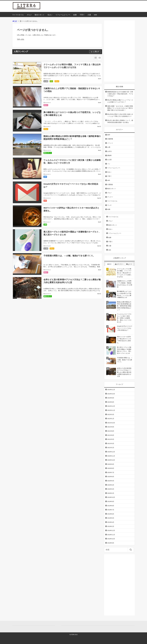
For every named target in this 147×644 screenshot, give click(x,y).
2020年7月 (111, 472)
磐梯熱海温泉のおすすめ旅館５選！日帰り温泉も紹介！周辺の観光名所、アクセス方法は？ (120, 94)
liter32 (99, 126)
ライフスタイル (18, 15)
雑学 (109, 135)
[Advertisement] (119, 51)
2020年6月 (111, 477)
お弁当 (109, 151)
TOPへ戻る (21, 39)
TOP (15, 21)
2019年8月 (111, 506)
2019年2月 (111, 526)
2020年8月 (111, 468)
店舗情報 (110, 139)
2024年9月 (111, 398)
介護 (89, 15)
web (95, 15)
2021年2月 (111, 448)
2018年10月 (111, 539)
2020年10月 (111, 460)
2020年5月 (111, 481)
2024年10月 (111, 394)
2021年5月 (111, 439)
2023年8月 (111, 402)
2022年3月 (111, 414)
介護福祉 (110, 184)
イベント (110, 143)
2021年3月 (111, 443)
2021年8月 (111, 431)
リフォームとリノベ (63, 15)
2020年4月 (111, 485)
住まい (50, 15)
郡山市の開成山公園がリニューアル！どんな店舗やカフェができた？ (120, 101)
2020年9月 (111, 464)
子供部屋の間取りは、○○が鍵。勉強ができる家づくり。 (69, 256)
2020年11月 (111, 456)
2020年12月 (111, 452)
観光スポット (40, 15)
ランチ (109, 205)
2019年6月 (111, 514)
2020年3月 (111, 489)
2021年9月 (111, 427)
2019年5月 (111, 518)
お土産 (46, 81)
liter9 (100, 79)
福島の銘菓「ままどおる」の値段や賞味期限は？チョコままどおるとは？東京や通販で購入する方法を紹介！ (120, 108)
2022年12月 (111, 406)
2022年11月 (111, 410)
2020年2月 (111, 493)
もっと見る (95, 52)
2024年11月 (111, 390)
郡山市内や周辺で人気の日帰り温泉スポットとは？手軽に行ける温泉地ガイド (120, 115)
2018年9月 (111, 543)
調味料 (109, 155)
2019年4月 (111, 522)
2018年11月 (111, 535)
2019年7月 (111, 510)
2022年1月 (111, 419)
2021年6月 (111, 435)
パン (51, 81)
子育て (82, 15)
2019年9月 (111, 501)
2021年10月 (111, 423)
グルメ (29, 15)
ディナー (110, 197)
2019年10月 (111, 497)
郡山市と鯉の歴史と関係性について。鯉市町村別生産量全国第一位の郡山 (120, 121)
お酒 (45, 225)
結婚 (75, 15)
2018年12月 (111, 530)
